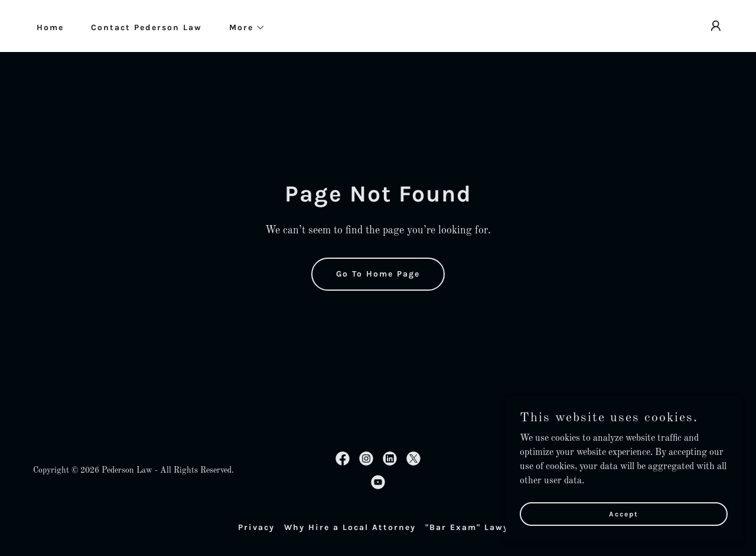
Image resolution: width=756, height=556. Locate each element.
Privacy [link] (256, 527)
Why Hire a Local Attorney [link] (350, 527)
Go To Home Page (378, 274)
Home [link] (50, 27)
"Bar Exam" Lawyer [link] (472, 527)
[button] (243, 28)
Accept (624, 530)
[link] (343, 459)
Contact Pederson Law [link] (146, 27)
